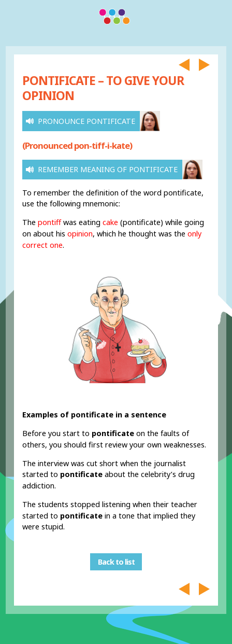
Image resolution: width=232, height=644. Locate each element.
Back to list (116, 562)
